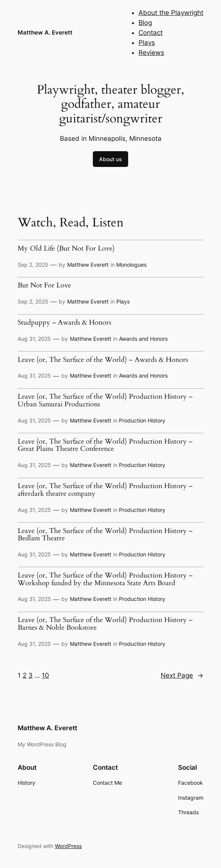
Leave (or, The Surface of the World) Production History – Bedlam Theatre (105, 535)
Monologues (131, 265)
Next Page (182, 675)
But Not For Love (44, 285)
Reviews (151, 53)
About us (110, 159)
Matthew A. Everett (45, 32)
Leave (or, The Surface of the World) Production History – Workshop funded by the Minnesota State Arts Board (105, 579)
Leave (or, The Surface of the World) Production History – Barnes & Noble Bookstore (105, 624)
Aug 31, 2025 (34, 339)
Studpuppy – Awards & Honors (64, 323)
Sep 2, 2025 (33, 265)
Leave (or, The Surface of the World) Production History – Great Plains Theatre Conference (105, 445)
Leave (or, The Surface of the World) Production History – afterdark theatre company (105, 490)
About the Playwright (171, 13)
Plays (147, 43)
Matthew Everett (88, 265)
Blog (145, 23)
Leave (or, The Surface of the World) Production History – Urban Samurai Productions (105, 400)
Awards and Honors (143, 339)
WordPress (68, 846)
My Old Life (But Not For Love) (66, 249)
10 (45, 675)
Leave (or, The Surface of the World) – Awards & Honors (103, 360)
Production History (142, 420)
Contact (151, 33)
